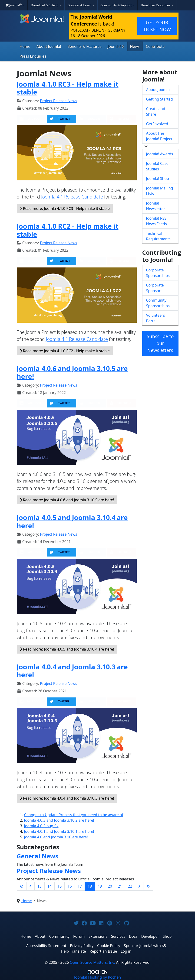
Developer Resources (156, 5)
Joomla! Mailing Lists (160, 191)
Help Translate (73, 951)
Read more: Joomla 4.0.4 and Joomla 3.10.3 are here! (67, 798)
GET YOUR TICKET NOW (157, 26)
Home (25, 46)
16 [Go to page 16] (69, 886)
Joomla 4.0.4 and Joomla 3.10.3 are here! (72, 671)
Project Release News (58, 101)
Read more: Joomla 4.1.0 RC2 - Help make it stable (65, 351)
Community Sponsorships (158, 303)
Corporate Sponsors (155, 288)
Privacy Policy (82, 946)
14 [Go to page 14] (50, 886)
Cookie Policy (109, 946)
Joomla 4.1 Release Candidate (72, 197)
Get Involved (157, 124)
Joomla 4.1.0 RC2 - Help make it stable (68, 230)
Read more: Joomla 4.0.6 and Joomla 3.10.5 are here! (67, 500)
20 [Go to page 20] (110, 886)
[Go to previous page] (30, 886)
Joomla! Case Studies (157, 166)
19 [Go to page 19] (100, 886)
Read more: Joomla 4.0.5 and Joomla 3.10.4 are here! (67, 649)
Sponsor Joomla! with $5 (145, 946)
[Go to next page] (139, 886)
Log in (126, 951)
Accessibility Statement (46, 946)
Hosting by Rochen (97, 977)
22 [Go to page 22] (130, 886)
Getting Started (160, 99)
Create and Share (156, 111)
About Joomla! (49, 46)
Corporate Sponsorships (158, 273)
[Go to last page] (148, 886)
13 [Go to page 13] (40, 886)
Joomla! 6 (116, 46)
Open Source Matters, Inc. (92, 962)
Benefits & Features (84, 46)
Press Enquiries (33, 56)
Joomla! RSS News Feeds (157, 221)
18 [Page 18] (90, 886)
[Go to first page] (22, 886)
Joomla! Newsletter (156, 206)
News (135, 46)
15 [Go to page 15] (59, 886)
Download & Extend (45, 5)
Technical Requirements (158, 236)
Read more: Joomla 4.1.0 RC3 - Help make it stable (65, 208)
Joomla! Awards (160, 154)
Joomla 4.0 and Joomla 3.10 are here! (56, 837)
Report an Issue (103, 951)
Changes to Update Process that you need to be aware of (74, 815)
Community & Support (116, 5)
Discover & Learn (80, 5)
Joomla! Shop (158, 179)
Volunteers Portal (156, 318)
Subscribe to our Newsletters (160, 343)
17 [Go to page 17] (80, 886)
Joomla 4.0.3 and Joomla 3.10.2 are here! (59, 820)
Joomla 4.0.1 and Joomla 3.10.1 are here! (59, 831)
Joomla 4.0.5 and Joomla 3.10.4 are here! (72, 521)
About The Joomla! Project (159, 136)
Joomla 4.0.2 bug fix (41, 826)
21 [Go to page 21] (120, 886)
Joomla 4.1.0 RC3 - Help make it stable (68, 88)
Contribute (155, 46)
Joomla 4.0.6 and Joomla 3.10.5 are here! (72, 372)
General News (38, 856)
